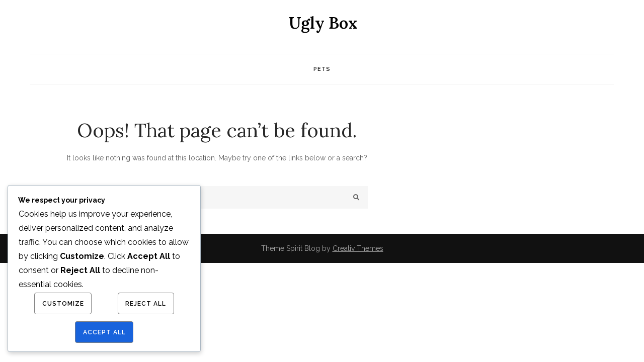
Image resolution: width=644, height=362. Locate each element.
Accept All (104, 332)
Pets (322, 69)
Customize (63, 304)
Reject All (146, 304)
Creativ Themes (358, 248)
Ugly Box (323, 23)
